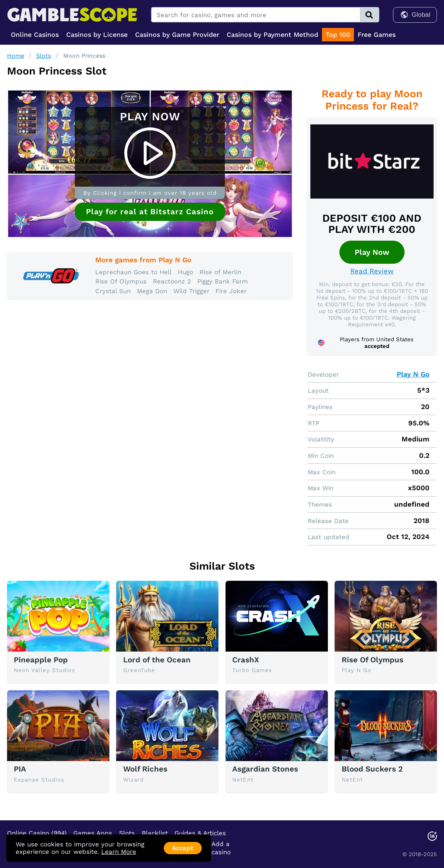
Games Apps (93, 833)
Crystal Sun (113, 291)
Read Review (372, 271)
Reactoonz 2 (172, 281)
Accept (183, 848)
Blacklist (155, 833)
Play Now (372, 252)
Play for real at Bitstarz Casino (150, 212)
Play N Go (413, 374)
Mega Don (152, 291)
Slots (44, 56)
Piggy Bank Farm (223, 281)
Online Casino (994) (37, 833)
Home (16, 56)
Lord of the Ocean (157, 660)
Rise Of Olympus (121, 281)
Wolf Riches (145, 769)
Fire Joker (231, 291)
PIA (20, 769)
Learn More (119, 852)
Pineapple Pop (41, 660)
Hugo (186, 272)
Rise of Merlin (220, 272)
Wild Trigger (191, 291)
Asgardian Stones (265, 769)
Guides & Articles (200, 833)
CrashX (246, 660)
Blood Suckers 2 (372, 769)
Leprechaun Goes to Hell (133, 272)
